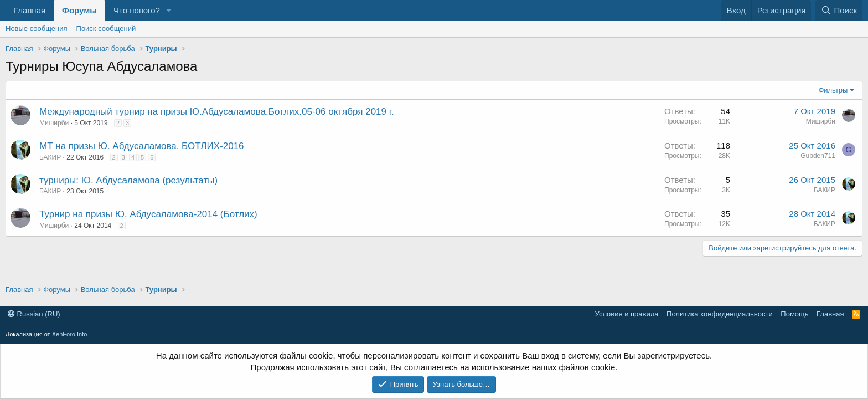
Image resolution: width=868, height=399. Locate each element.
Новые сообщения (37, 29)
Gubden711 (818, 156)
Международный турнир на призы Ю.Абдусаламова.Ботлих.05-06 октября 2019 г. (217, 112)
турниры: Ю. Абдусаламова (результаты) (128, 180)
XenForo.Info (70, 334)
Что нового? (137, 10)
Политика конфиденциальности (720, 314)
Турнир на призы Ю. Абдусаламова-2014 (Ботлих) (148, 214)
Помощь (794, 314)
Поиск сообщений (106, 29)
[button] (169, 10)
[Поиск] (839, 10)
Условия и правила (627, 314)
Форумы (79, 10)
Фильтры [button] (833, 90)
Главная (30, 10)
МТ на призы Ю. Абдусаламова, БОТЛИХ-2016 (142, 146)
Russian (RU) (34, 314)
